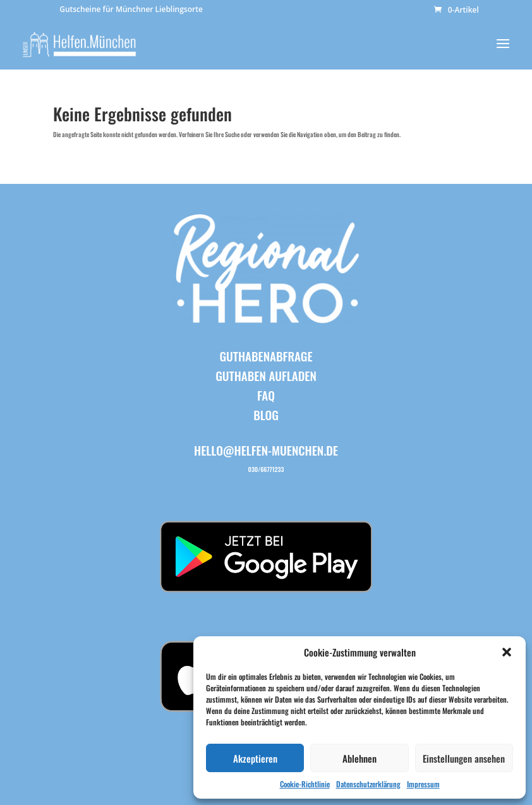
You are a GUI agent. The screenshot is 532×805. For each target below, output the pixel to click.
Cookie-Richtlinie (305, 784)
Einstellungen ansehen (464, 758)
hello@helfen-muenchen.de (266, 450)
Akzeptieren (255, 758)
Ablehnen (360, 758)
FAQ (266, 395)
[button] (507, 652)
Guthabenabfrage (266, 356)
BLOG (266, 415)
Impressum (423, 784)
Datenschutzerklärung (368, 784)
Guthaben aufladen (266, 375)
